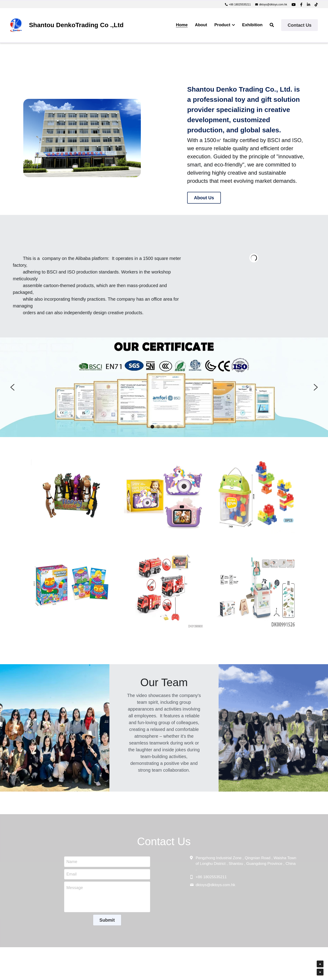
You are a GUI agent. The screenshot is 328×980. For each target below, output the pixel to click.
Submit (107, 920)
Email (72, 874)
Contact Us (300, 25)
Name (72, 861)
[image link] (16, 25)
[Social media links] (294, 5)
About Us (204, 198)
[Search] (272, 25)
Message (75, 888)
